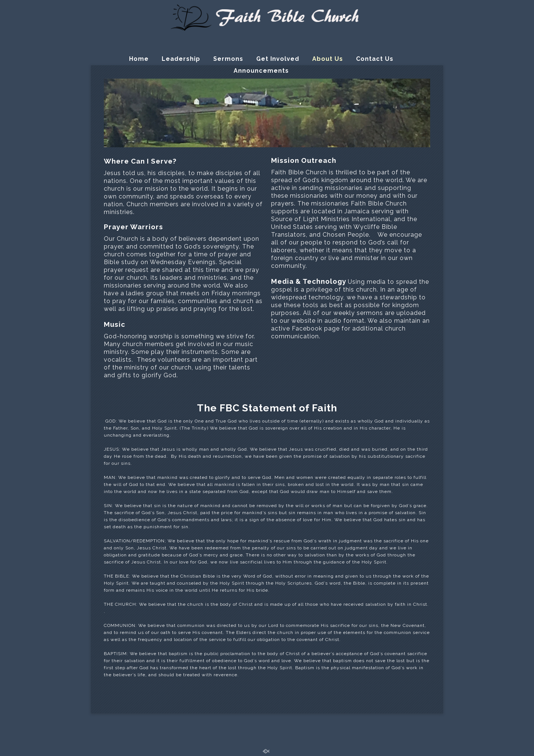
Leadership (181, 59)
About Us (328, 59)
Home (139, 59)
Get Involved (278, 59)
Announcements (261, 71)
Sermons (228, 59)
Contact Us (375, 59)
